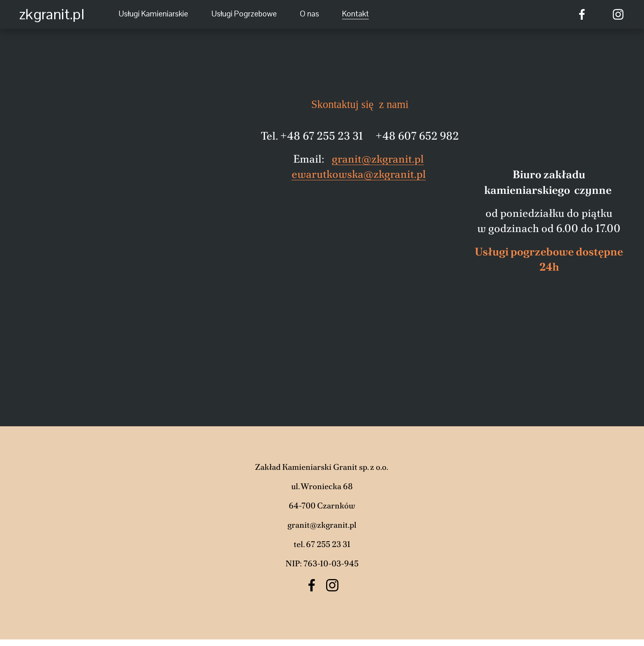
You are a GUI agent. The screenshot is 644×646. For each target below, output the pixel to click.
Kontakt (355, 14)
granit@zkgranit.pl (378, 159)
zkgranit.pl (52, 14)
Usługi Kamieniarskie (153, 14)
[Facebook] (582, 14)
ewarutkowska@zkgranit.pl (359, 174)
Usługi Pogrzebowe (244, 14)
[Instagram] (618, 14)
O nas (309, 14)
